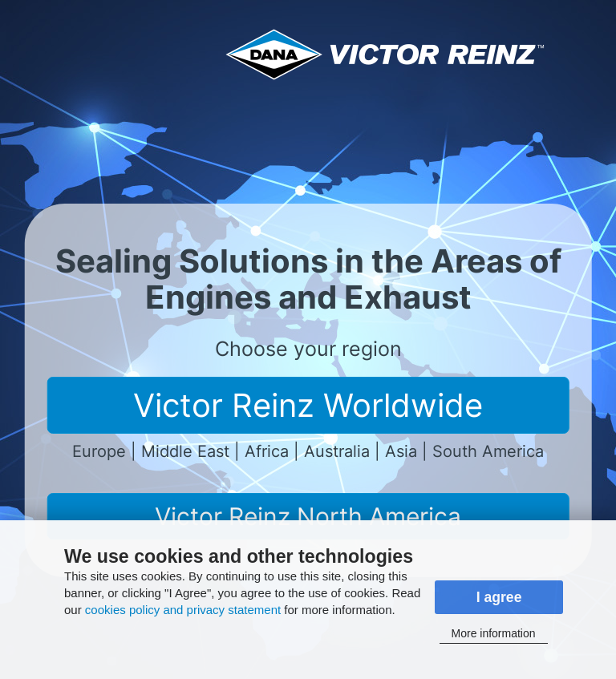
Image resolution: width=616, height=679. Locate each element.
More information (494, 633)
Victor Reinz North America (308, 516)
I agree (499, 597)
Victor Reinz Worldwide (308, 405)
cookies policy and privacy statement (183, 610)
